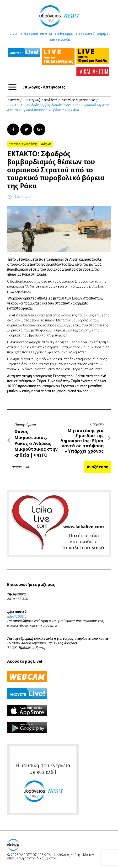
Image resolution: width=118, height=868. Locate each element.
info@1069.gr (18, 616)
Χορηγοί (103, 34)
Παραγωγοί (85, 34)
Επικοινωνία (60, 40)
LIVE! (13, 34)
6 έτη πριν (22, 196)
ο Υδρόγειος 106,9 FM (36, 34)
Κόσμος (46, 144)
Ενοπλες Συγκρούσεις (78, 100)
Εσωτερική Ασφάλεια (40, 100)
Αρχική (13, 100)
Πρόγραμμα (64, 34)
